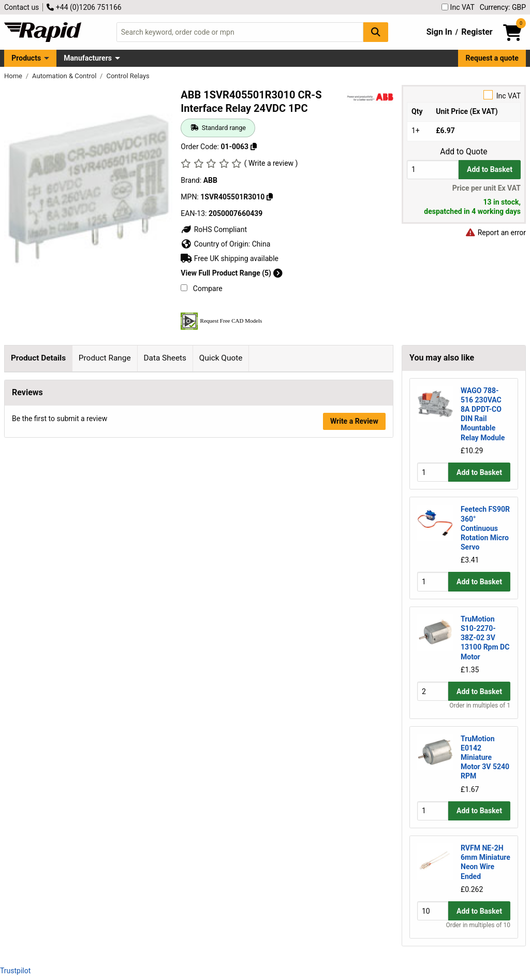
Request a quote (492, 58)
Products (26, 58)
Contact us (21, 7)
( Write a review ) (271, 163)
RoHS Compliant (214, 229)
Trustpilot (15, 971)
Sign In (439, 32)
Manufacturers (88, 58)
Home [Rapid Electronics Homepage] (14, 76)
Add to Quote (463, 152)
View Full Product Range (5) (231, 273)
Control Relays (128, 76)
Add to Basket (490, 169)
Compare (201, 289)
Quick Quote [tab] (221, 358)
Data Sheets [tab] (165, 358)
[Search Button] (376, 32)
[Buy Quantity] (433, 170)
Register (477, 32)
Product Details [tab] (38, 358)
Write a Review (354, 595)
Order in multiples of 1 (480, 705)
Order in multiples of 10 (478, 925)
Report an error (495, 233)
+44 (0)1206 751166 (84, 7)
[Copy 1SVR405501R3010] (270, 197)
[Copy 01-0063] (254, 147)
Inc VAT (458, 7)
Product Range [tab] (105, 358)
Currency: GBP (503, 7)
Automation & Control (65, 76)
